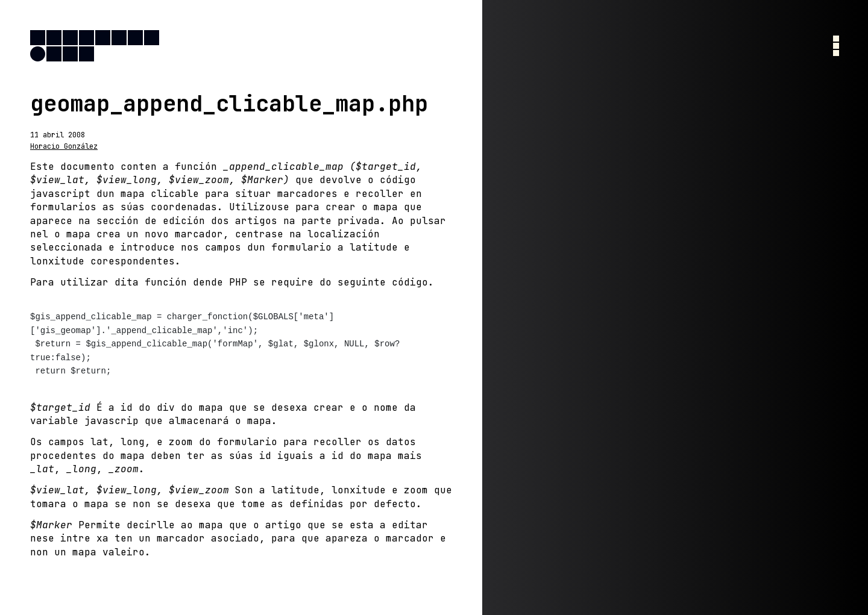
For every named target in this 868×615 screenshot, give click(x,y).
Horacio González (64, 146)
